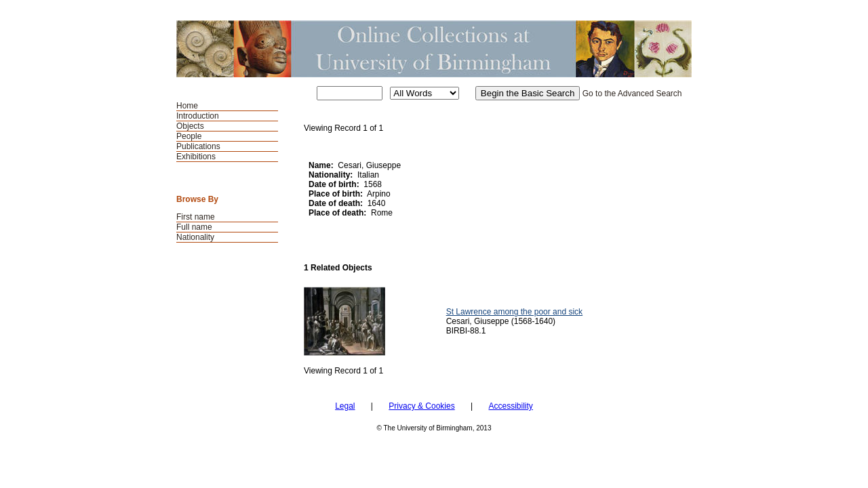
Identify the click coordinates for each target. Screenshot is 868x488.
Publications (198, 146)
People (189, 136)
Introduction (198, 116)
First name (196, 217)
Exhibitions (196, 157)
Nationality (195, 237)
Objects (190, 126)
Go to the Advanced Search (632, 94)
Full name (194, 227)
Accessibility (510, 406)
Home (187, 106)
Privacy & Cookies (421, 406)
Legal (345, 406)
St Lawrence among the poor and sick (514, 312)
